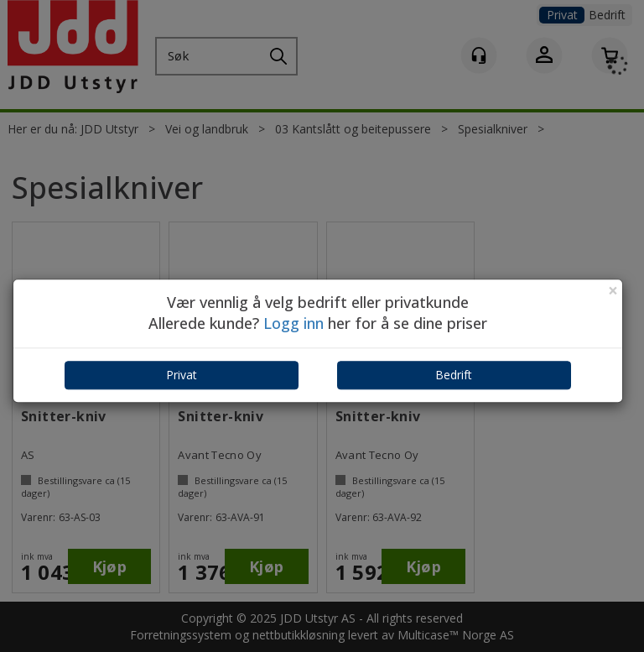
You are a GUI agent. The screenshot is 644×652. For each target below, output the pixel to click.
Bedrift (454, 375)
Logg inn (293, 324)
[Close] (613, 291)
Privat (182, 375)
